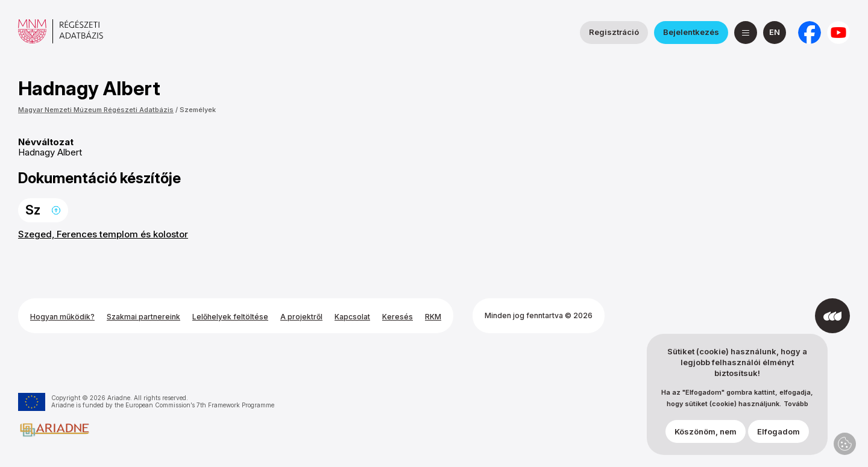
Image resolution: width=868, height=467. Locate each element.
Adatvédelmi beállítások (845, 444)
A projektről (301, 317)
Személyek (198, 110)
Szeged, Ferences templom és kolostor (103, 234)
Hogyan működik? (62, 317)
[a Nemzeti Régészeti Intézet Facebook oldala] (810, 33)
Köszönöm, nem (706, 431)
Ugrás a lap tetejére (56, 210)
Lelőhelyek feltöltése (230, 317)
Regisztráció (614, 32)
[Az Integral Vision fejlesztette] (832, 316)
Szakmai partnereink (143, 317)
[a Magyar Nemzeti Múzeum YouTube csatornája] (838, 33)
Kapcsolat (352, 317)
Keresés (398, 317)
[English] (775, 33)
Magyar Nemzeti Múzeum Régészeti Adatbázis (96, 110)
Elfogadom (778, 431)
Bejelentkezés (691, 32)
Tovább (796, 404)
